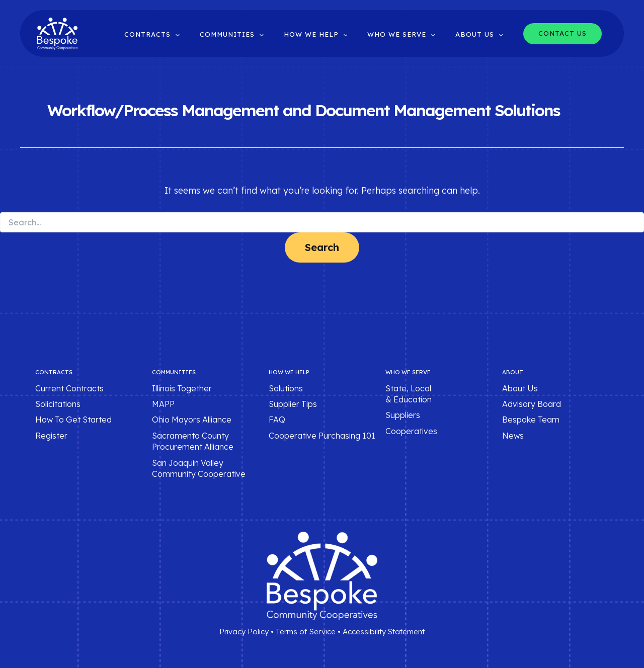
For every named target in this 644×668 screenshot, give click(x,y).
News (513, 436)
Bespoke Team (531, 420)
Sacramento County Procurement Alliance (193, 441)
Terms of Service (306, 632)
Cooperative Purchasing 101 (322, 436)
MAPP (163, 404)
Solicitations (58, 404)
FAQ (277, 420)
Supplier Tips (293, 404)
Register (51, 436)
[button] (207, 34)
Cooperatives (411, 431)
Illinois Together (182, 388)
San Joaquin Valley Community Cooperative (199, 468)
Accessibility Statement (384, 632)
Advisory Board (532, 404)
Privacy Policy (244, 632)
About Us (520, 388)
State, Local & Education (409, 394)
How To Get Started (73, 420)
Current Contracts (69, 388)
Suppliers (403, 415)
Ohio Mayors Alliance (192, 420)
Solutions (286, 388)
